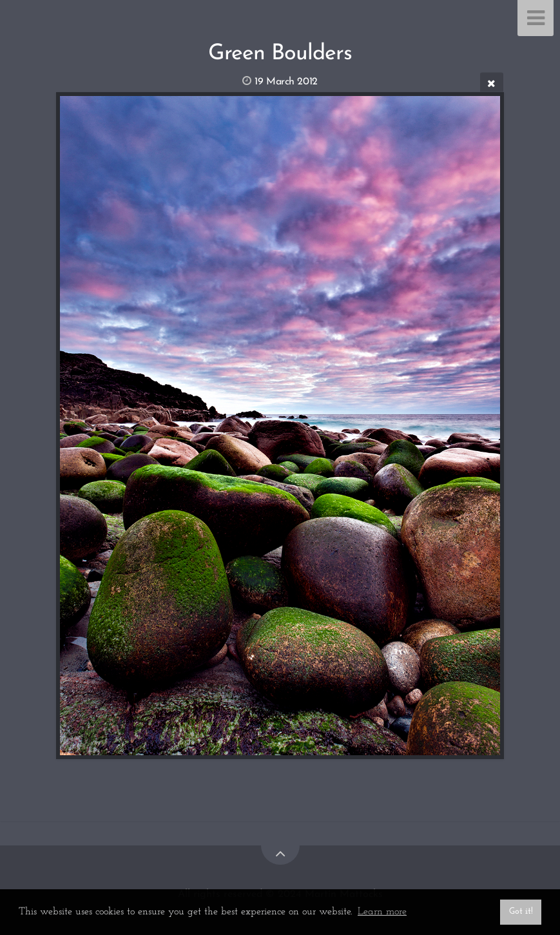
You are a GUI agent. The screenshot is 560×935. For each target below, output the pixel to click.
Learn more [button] (382, 912)
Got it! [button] (521, 911)
